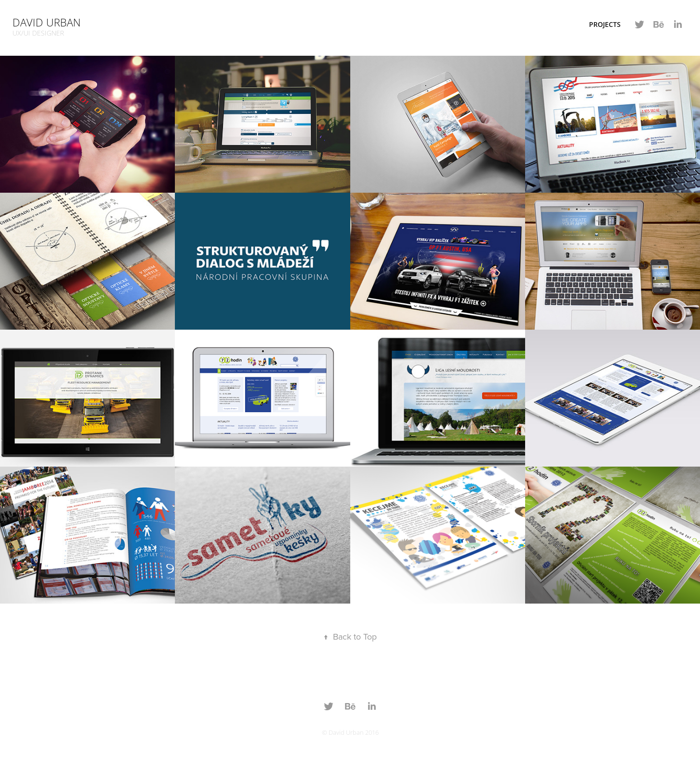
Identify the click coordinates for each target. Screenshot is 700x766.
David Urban (47, 22)
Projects (605, 24)
